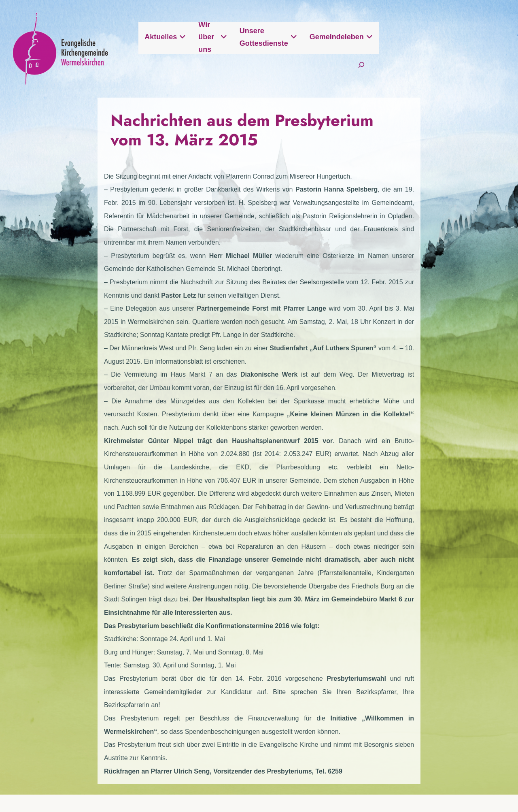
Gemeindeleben (450, 43)
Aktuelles (222, 43)
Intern (467, 699)
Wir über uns (282, 43)
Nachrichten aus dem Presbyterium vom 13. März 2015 (253, 131)
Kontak (278, 699)
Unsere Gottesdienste (364, 43)
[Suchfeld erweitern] (470, 69)
